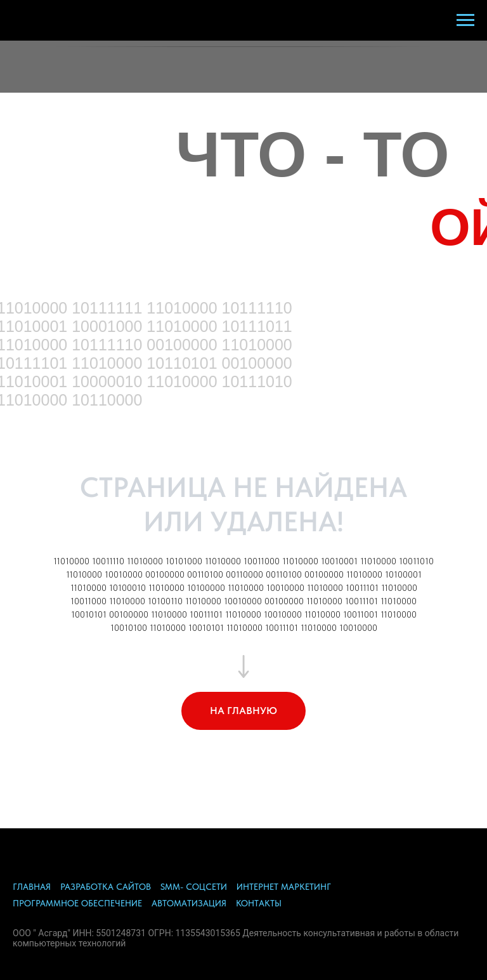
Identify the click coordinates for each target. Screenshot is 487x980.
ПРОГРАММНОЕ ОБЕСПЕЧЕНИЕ (77, 903)
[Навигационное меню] (465, 20)
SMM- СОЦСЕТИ (194, 887)
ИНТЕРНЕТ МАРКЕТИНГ (284, 887)
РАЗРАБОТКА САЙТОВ (106, 887)
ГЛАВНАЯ (32, 887)
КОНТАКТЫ (259, 903)
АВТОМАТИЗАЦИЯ (189, 903)
